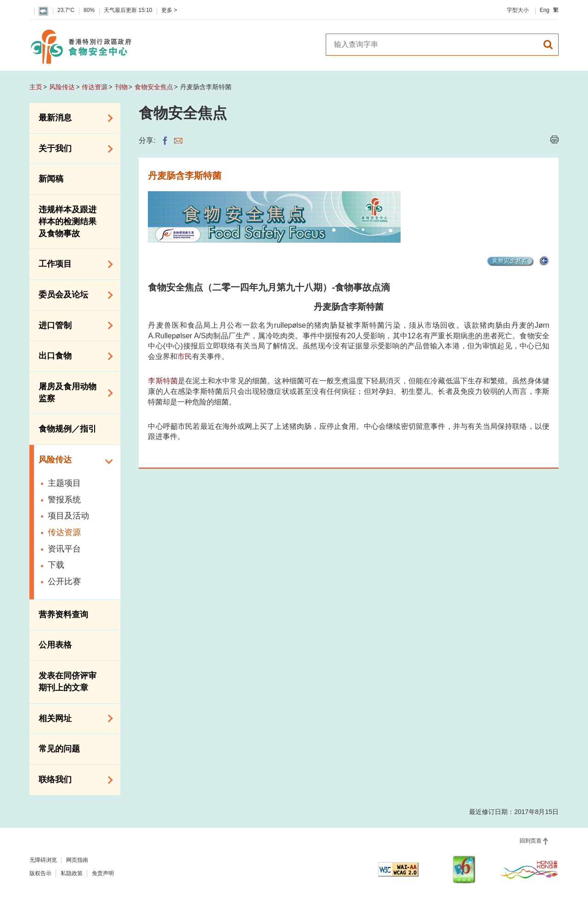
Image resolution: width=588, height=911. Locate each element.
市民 (185, 356)
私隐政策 (72, 873)
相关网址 (73, 718)
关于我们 (73, 149)
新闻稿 (51, 179)
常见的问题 (59, 749)
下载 (56, 565)
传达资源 (95, 87)
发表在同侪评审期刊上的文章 (68, 682)
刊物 (121, 87)
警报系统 (64, 500)
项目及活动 (68, 516)
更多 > (169, 10)
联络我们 (73, 780)
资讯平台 (64, 549)
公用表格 (55, 645)
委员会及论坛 (73, 295)
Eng (545, 10)
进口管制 (73, 325)
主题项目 (64, 483)
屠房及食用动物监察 (73, 393)
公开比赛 (64, 581)
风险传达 (62, 87)
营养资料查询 (63, 615)
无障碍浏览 (43, 860)
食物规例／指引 (68, 429)
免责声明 (103, 873)
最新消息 (73, 118)
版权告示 (40, 873)
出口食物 (73, 356)
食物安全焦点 (154, 87)
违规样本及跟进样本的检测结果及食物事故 (68, 221)
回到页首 (531, 841)
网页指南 (77, 860)
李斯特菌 (163, 381)
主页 (36, 87)
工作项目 (73, 264)
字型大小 (518, 10)
